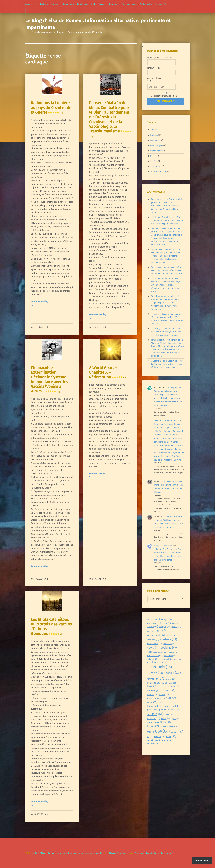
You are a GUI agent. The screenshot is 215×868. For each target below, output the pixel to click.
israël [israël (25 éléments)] (172, 683)
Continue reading (40, 301)
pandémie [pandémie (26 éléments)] (164, 703)
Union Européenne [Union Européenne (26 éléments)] (169, 726)
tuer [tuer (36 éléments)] (168, 723)
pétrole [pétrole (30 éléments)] (165, 709)
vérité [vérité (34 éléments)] (152, 740)
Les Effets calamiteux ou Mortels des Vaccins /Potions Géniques (51, 627)
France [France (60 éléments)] (173, 673)
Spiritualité (114, 4)
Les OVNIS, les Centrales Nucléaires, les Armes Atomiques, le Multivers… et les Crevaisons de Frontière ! (166, 332)
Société (102, 4)
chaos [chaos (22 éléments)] (151, 631)
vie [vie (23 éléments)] (150, 737)
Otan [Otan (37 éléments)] (152, 702)
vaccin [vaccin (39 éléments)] (177, 732)
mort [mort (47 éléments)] (169, 691)
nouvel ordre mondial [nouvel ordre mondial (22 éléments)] (156, 699)
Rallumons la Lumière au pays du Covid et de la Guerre (51, 108)
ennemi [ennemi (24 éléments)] (152, 662)
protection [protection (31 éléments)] (171, 706)
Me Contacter (146, 4)
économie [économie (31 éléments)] (166, 740)
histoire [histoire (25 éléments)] (170, 679)
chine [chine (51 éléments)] (162, 631)
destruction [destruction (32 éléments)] (155, 656)
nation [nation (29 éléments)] (164, 695)
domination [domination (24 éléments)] (170, 656)
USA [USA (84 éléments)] (162, 731)
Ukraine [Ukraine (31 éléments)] (153, 726)
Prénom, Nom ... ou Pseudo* (161, 61)
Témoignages (161, 4)
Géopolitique (68, 4)
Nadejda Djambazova (163, 546)
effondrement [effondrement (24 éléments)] (165, 659)
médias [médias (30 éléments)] (153, 695)
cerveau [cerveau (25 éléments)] (176, 627)
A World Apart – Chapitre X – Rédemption (108, 372)
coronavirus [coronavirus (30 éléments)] (155, 644)
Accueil (28, 4)
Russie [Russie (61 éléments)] (155, 714)
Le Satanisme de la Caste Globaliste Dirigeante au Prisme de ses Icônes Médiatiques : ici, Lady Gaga (166, 364)
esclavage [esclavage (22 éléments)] (162, 662)
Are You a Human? (161, 83)
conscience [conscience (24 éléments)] (153, 640)
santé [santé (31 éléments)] (166, 718)
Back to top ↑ (167, 853)
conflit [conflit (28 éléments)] (171, 635)
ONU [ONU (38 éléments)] (171, 698)
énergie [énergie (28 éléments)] (152, 744)
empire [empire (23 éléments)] (177, 659)
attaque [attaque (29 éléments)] (165, 627)
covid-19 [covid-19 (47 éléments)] (169, 648)
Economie (55, 4)
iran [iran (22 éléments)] (164, 683)
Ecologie (44, 4)
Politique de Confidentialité (147, 853)
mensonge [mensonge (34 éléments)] (155, 691)
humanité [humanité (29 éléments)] (154, 683)
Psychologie (82, 4)
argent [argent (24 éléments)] (167, 623)
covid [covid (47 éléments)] (153, 648)
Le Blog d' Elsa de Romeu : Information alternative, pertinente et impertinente (67, 853)
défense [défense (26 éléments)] (152, 659)
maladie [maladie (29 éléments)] (173, 687)
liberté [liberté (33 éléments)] (153, 686)
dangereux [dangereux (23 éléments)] (173, 652)
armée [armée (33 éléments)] (153, 627)
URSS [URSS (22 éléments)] (150, 732)
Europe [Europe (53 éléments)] (155, 673)
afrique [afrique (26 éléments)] (152, 620)
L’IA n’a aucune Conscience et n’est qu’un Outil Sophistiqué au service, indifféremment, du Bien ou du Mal (166, 270)
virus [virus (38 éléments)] (171, 736)
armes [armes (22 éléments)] (176, 623)
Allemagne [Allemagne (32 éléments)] (165, 620)
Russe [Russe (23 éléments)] (175, 710)
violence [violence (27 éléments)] (159, 737)
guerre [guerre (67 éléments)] (156, 678)
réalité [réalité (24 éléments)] (168, 715)
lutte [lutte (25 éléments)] (163, 687)
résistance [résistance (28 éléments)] (154, 719)
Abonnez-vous (202, 861)
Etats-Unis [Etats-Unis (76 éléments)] (160, 667)
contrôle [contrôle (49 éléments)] (169, 639)
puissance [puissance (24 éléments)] (153, 710)
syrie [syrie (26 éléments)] (175, 719)
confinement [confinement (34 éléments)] (156, 635)
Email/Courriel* (161, 71)
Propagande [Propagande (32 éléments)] (155, 706)
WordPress (121, 853)
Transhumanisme (129, 4)
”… (32, 305)
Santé (93, 4)
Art (36, 4)
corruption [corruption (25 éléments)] (169, 644)
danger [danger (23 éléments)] (162, 652)
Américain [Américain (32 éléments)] (154, 623)
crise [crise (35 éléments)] (152, 652)
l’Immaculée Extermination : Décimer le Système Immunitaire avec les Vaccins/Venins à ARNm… (50, 379)
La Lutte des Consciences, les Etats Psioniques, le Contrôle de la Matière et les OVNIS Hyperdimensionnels (167, 220)
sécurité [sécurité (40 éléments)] (155, 722)
